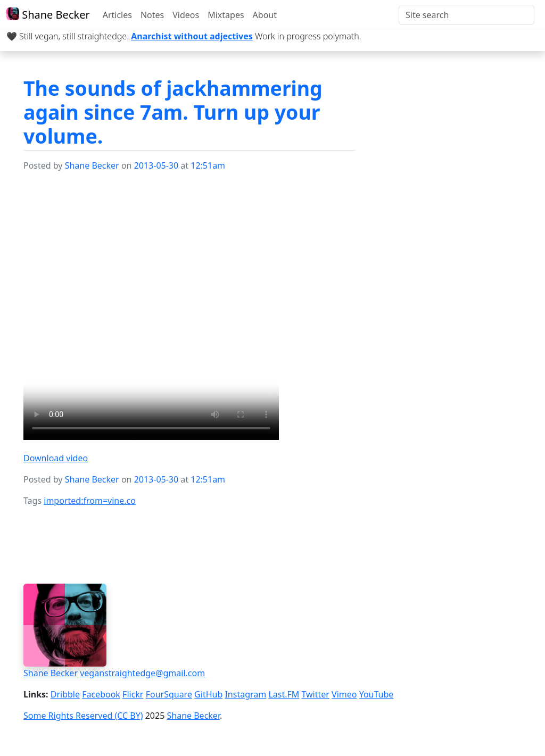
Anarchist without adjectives (192, 36)
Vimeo (344, 694)
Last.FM (284, 694)
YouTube (377, 694)
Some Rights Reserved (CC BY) (83, 716)
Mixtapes (226, 15)
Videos (186, 15)
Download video (56, 458)
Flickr (133, 694)
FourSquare (169, 694)
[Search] (466, 15)
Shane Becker (48, 15)
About (265, 15)
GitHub (208, 694)
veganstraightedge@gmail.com (142, 673)
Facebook (101, 694)
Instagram (245, 694)
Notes (152, 15)
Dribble (65, 694)
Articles (117, 15)
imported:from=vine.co (90, 501)
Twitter (315, 694)
